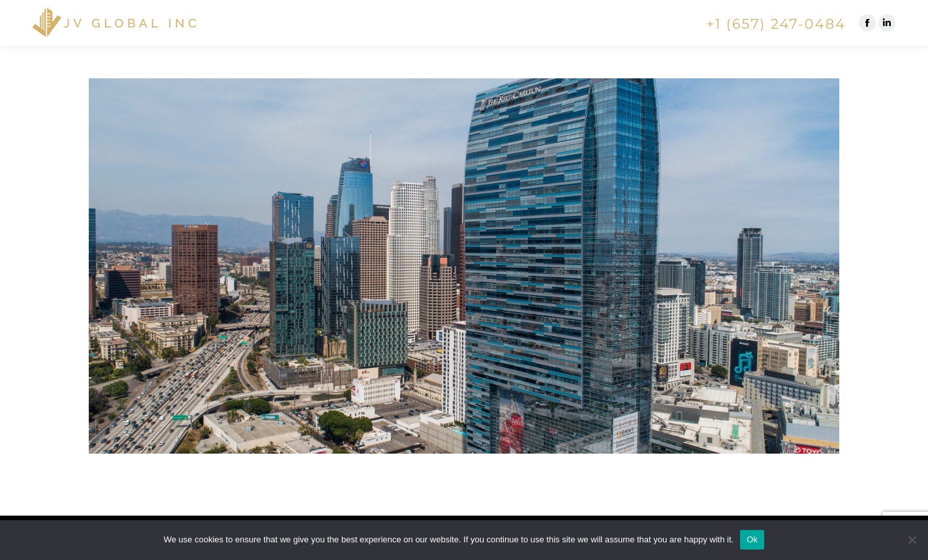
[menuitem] (372, 24)
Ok (752, 539)
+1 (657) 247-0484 (776, 24)
